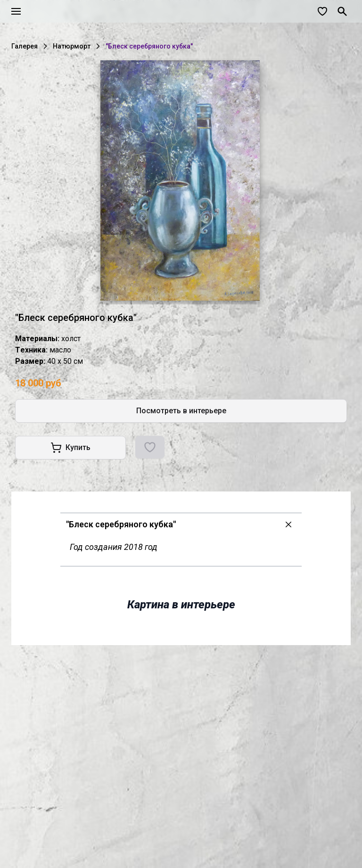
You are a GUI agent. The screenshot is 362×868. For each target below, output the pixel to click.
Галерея (25, 46)
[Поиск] (342, 11)
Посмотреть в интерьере (181, 411)
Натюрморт (72, 46)
